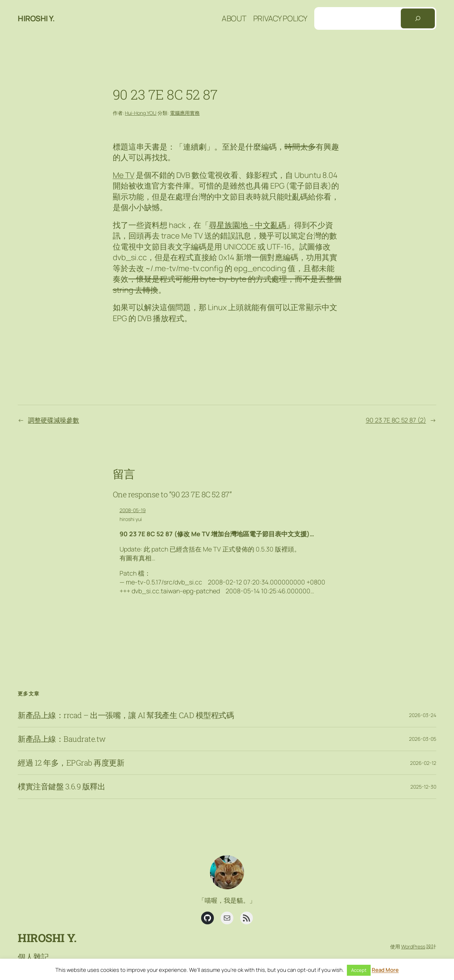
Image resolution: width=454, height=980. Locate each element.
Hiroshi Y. (36, 18)
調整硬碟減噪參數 (54, 420)
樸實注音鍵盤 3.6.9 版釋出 (61, 786)
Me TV (124, 175)
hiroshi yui (131, 519)
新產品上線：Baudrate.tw (62, 739)
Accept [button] (359, 970)
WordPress (413, 947)
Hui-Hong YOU (141, 113)
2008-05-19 (133, 510)
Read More (385, 970)
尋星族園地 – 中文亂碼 (248, 225)
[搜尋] (418, 18)
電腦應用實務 (185, 113)
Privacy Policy (280, 18)
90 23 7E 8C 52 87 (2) (396, 420)
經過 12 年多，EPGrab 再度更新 (71, 763)
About (234, 18)
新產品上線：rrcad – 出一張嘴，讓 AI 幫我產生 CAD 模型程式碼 (126, 715)
